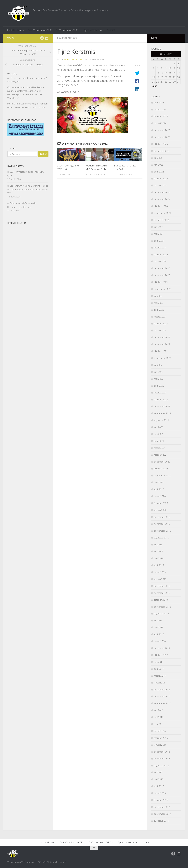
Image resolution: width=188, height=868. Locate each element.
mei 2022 (159, 379)
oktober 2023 (161, 282)
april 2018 (159, 634)
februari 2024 (161, 254)
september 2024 (163, 213)
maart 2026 (160, 109)
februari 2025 (161, 179)
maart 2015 (160, 793)
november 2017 (162, 648)
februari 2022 (161, 399)
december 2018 (162, 586)
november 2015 (162, 759)
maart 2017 (160, 676)
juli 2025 (158, 158)
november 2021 (162, 406)
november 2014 (162, 807)
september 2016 (163, 703)
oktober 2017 (161, 655)
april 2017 (159, 669)
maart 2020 (160, 496)
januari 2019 (160, 579)
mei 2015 (159, 779)
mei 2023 (159, 303)
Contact (111, 30)
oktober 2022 (161, 351)
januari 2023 (160, 330)
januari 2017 (160, 683)
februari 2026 (161, 116)
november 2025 (162, 137)
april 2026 (159, 103)
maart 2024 (160, 248)
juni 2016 (159, 710)
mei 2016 (159, 717)
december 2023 (162, 268)
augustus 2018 (161, 614)
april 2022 (159, 386)
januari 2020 (160, 510)
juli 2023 (158, 296)
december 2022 (162, 337)
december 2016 (162, 689)
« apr (154, 86)
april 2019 (159, 565)
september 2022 (163, 358)
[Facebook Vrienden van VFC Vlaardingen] (42, 38)
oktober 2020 (161, 469)
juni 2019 (159, 551)
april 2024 (159, 241)
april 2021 (159, 441)
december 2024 (162, 192)
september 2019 (163, 531)
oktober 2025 (161, 144)
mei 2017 (159, 662)
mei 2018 (159, 627)
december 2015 (162, 752)
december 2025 (162, 130)
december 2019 (162, 517)
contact (29, 107)
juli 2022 (158, 365)
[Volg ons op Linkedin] (47, 38)
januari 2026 (160, 123)
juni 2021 (159, 427)
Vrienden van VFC (74, 59)
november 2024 (162, 199)
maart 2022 (160, 393)
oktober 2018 (161, 600)
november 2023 (162, 275)
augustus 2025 (161, 151)
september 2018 (163, 607)
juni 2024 (159, 227)
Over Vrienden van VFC (40, 30)
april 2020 (159, 489)
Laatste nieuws (67, 38)
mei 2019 (159, 558)
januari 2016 (160, 745)
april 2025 (159, 172)
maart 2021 (160, 448)
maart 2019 (160, 572)
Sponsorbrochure (93, 30)
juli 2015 (158, 772)
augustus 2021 (161, 420)
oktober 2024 (161, 206)
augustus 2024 (161, 220)
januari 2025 (160, 185)
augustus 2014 (161, 821)
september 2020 (163, 475)
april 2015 (159, 786)
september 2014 (163, 814)
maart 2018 (160, 641)
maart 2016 (160, 731)
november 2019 (162, 524)
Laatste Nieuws (15, 30)
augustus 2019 (161, 538)
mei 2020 (159, 482)
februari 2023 (161, 324)
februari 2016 (161, 738)
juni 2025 (159, 165)
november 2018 (162, 593)
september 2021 (163, 413)
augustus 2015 (161, 765)
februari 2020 (161, 503)
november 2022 (162, 344)
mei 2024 (159, 234)
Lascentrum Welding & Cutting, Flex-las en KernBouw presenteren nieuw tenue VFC (28, 189)
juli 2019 (158, 544)
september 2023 (163, 289)
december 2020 (162, 462)
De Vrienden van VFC (67, 30)
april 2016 (159, 724)
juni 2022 (159, 372)
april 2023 (159, 310)
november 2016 (162, 696)
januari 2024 (160, 261)
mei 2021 (159, 434)
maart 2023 (160, 317)
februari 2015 (161, 800)
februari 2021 (161, 455)
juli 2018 (158, 620)
